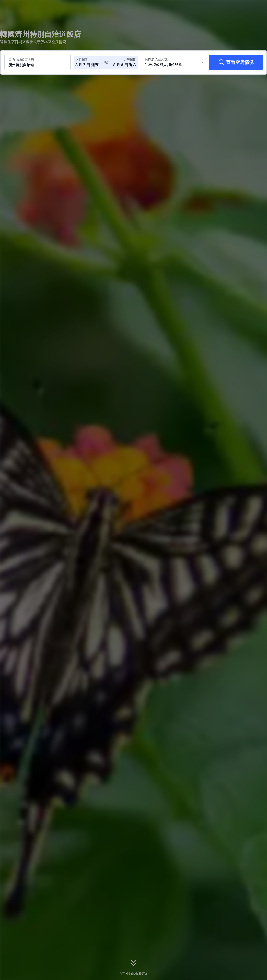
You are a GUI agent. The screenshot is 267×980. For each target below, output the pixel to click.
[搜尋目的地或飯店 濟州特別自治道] (38, 62)
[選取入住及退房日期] (89, 62)
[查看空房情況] (236, 62)
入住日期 (82, 60)
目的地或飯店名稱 (21, 60)
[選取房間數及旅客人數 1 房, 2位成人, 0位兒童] (174, 62)
